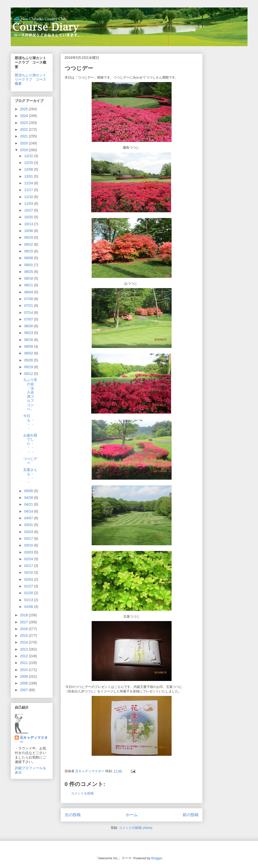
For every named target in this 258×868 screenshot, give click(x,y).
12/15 (29, 163)
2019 (24, 150)
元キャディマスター (34, 740)
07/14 (29, 313)
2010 (24, 670)
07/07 (29, 319)
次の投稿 (73, 815)
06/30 (29, 326)
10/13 (29, 224)
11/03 (29, 204)
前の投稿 (191, 815)
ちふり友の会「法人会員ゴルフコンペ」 (30, 394)
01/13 (29, 600)
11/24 (29, 183)
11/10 (29, 197)
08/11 (29, 285)
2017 (24, 622)
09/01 (29, 265)
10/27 (29, 210)
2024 (24, 116)
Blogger (157, 858)
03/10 (29, 545)
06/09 (29, 346)
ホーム (132, 815)
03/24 (29, 532)
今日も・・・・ (29, 422)
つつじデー (30, 461)
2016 (24, 629)
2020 (24, 143)
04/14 (29, 511)
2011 (24, 663)
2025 (24, 109)
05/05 (29, 491)
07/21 (29, 306)
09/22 (29, 244)
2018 (24, 615)
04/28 (29, 498)
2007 (24, 690)
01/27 (29, 586)
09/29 (29, 237)
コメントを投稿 (82, 793)
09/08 (29, 258)
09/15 (29, 251)
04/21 (29, 504)
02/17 (29, 566)
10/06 (29, 231)
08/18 (29, 278)
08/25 (29, 272)
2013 (24, 649)
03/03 (29, 552)
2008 (24, 683)
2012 (24, 656)
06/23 (29, 333)
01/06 (29, 607)
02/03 (29, 579)
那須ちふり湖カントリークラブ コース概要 (30, 79)
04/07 (29, 518)
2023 (24, 123)
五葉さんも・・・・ (30, 476)
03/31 (29, 525)
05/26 (29, 360)
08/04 (29, 292)
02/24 (29, 559)
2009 (24, 676)
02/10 (29, 572)
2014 (24, 642)
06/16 (29, 340)
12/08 (29, 169)
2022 (24, 129)
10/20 (29, 217)
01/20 (29, 593)
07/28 (29, 299)
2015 (24, 636)
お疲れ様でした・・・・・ (30, 444)
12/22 (29, 156)
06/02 (29, 353)
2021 (24, 136)
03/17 (29, 539)
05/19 (29, 367)
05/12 (29, 374)
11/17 (29, 190)
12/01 (29, 176)
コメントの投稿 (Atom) (136, 828)
